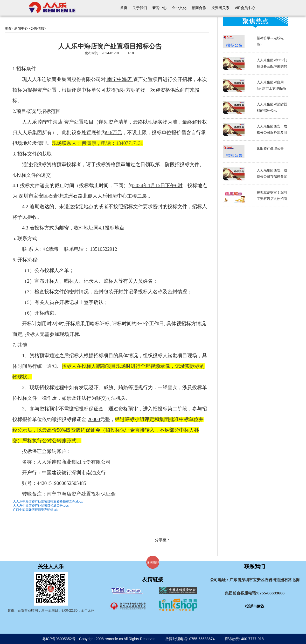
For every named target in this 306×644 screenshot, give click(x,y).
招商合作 (199, 8)
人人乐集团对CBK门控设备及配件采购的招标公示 (272, 66)
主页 (8, 28)
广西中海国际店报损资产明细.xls (36, 510)
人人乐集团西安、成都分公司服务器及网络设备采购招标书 (272, 133)
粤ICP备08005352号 (59, 639)
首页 (124, 8)
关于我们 (140, 8)
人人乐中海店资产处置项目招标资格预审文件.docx (48, 501)
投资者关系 (220, 8)
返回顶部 (153, 562)
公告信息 (37, 28)
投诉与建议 (255, 606)
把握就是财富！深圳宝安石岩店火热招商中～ (272, 199)
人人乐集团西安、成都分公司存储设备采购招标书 (272, 177)
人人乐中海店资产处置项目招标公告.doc (41, 506)
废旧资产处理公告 (270, 148)
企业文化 (179, 8)
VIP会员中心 (245, 8)
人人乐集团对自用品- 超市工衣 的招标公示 (272, 88)
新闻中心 (159, 8)
